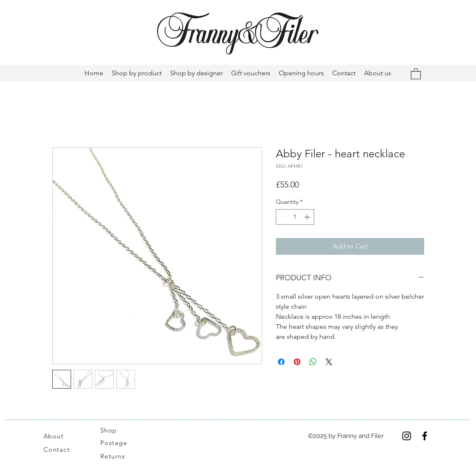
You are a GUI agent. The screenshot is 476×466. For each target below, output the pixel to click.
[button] (416, 73)
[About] (64, 436)
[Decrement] (282, 217)
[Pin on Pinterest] (297, 362)
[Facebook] (425, 436)
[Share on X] (329, 362)
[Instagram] (407, 436)
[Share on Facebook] (281, 362)
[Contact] (61, 450)
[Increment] (308, 217)
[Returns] (117, 456)
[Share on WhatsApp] (313, 362)
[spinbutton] (295, 217)
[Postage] (118, 443)
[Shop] (114, 430)
